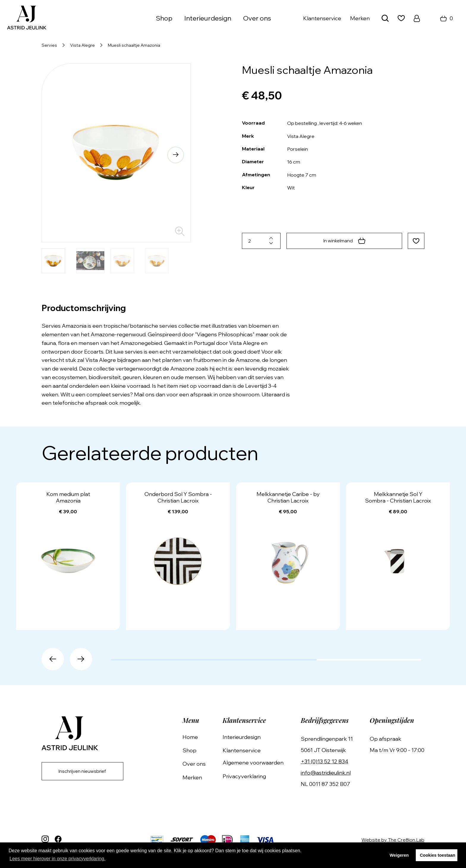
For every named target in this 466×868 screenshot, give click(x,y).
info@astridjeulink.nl (328, 773)
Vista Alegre (82, 45)
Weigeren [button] (399, 855)
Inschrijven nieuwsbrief (85, 772)
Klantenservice (322, 18)
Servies (49, 45)
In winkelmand (343, 241)
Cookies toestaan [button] (438, 855)
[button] (175, 156)
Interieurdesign (208, 18)
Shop (164, 18)
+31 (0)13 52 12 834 (326, 761)
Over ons (257, 18)
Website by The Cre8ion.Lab (393, 840)
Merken (360, 18)
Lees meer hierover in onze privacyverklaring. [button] (58, 859)
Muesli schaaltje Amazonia (134, 45)
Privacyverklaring (248, 776)
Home (196, 737)
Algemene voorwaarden (257, 763)
